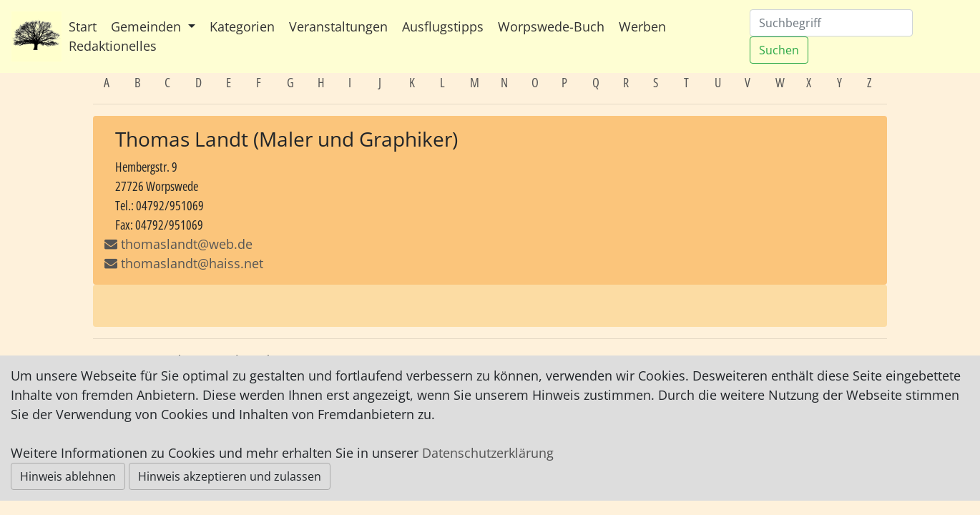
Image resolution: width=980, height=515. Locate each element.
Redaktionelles (113, 46)
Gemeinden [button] (148, 26)
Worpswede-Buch (551, 26)
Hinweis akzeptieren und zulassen (230, 476)
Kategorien (242, 26)
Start (83, 26)
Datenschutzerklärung (488, 453)
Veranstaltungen (338, 26)
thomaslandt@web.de (187, 244)
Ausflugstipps (443, 26)
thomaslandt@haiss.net (184, 263)
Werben (642, 26)
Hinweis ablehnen (68, 476)
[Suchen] (831, 23)
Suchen (779, 50)
